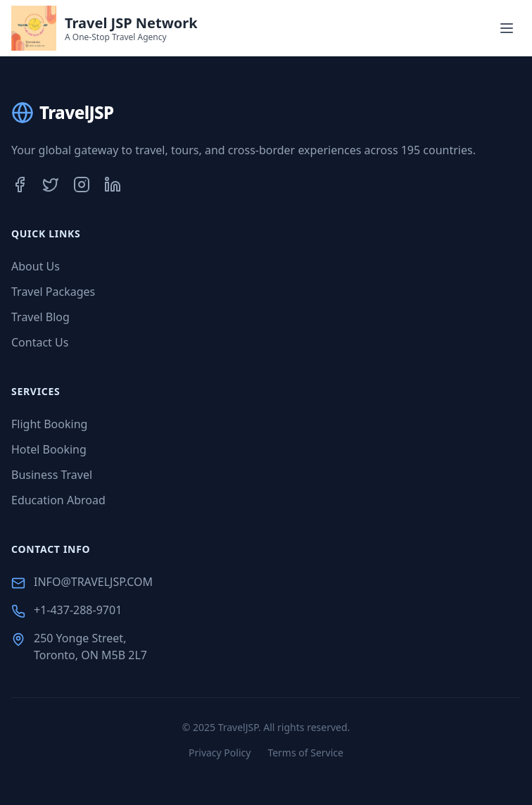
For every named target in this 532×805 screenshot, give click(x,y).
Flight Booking (49, 424)
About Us (36, 266)
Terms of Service (305, 753)
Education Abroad (58, 500)
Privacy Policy (220, 753)
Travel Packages (53, 292)
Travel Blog (40, 317)
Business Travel (52, 475)
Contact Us (40, 342)
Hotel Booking (49, 449)
